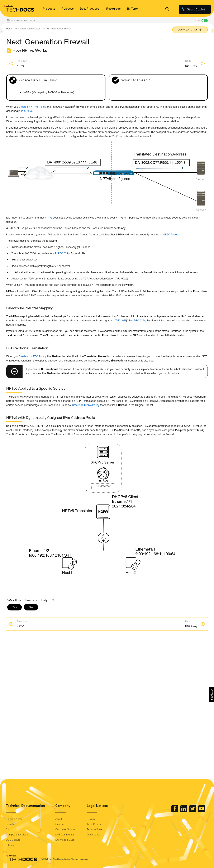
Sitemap (11, 845)
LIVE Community (65, 835)
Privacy (91, 819)
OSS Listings (13, 840)
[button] (211, 694)
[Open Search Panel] (167, 9)
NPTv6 (46, 29)
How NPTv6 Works (61, 29)
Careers (60, 824)
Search (10, 824)
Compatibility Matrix (17, 835)
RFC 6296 (27, 111)
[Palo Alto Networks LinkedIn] (184, 811)
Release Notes (14, 819)
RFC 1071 (121, 320)
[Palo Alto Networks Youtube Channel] (202, 811)
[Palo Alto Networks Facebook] (175, 811)
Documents (93, 835)
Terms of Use (94, 829)
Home (9, 29)
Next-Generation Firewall (27, 29)
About (59, 819)
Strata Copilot (193, 9)
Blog (8, 829)
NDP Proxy (171, 234)
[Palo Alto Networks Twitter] (193, 811)
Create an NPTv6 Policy (32, 107)
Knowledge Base (65, 840)
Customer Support (66, 829)
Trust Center (94, 824)
